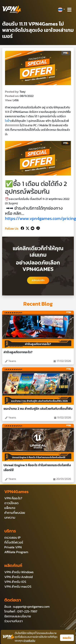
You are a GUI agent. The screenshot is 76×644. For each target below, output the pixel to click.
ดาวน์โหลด (11, 503)
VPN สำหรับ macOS (18, 587)
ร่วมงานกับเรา (14, 621)
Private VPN (13, 547)
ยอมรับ (67, 638)
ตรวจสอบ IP (12, 538)
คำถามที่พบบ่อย (15, 513)
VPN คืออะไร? (13, 498)
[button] (61, 10)
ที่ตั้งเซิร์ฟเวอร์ (14, 542)
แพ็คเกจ (10, 508)
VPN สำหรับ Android (18, 577)
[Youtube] (32, 228)
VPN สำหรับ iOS (15, 582)
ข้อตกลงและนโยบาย (18, 616)
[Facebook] (22, 228)
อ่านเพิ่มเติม (29, 641)
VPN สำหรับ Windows (19, 572)
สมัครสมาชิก (38, 280)
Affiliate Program (16, 552)
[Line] (37, 228)
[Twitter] (27, 228)
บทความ (10, 517)
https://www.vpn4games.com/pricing (41, 218)
